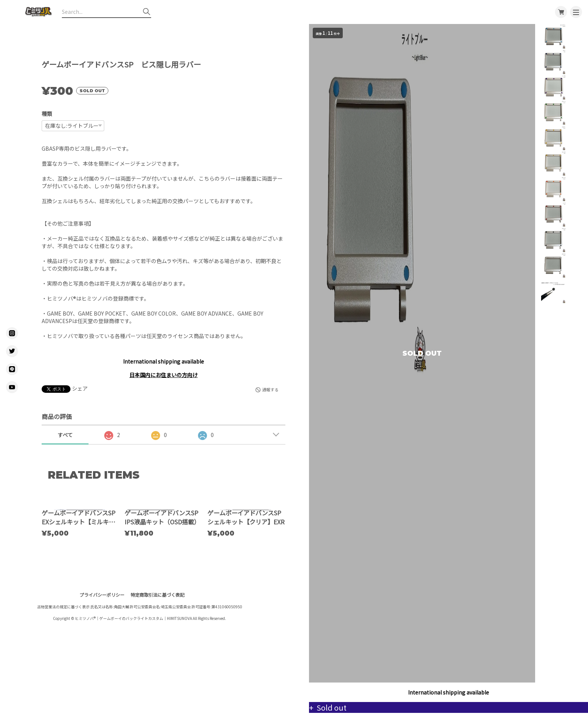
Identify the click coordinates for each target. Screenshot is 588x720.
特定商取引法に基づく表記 (157, 665)
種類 (47, 114)
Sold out (337, 707)
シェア (80, 388)
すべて (65, 435)
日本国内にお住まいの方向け (163, 375)
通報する (270, 389)
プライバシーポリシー (102, 665)
